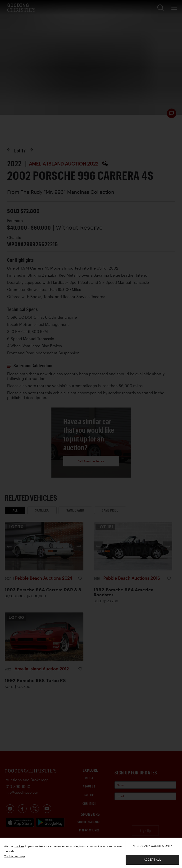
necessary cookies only (152, 846)
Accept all (152, 860)
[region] (91, 853)
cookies (19, 846)
